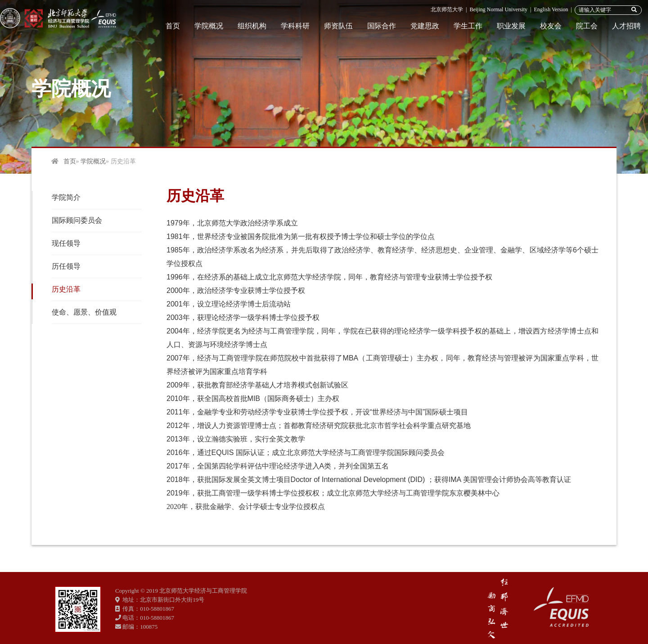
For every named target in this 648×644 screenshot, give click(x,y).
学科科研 (295, 26)
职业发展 (511, 26)
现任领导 (66, 243)
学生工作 (468, 26)
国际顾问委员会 (77, 220)
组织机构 (252, 26)
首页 (173, 26)
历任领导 (66, 266)
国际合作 (382, 26)
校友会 (551, 26)
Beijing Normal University (498, 9)
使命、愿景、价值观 (84, 312)
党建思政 (425, 26)
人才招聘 (626, 26)
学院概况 (209, 26)
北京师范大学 (447, 9)
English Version (551, 9)
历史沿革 (66, 289)
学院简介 (66, 197)
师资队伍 (338, 26)
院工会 (587, 26)
